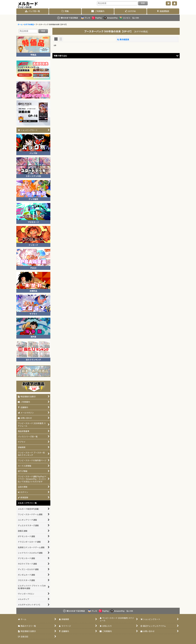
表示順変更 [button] (123, 39)
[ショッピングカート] (168, 3)
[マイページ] (174, 3)
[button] (116, 56)
